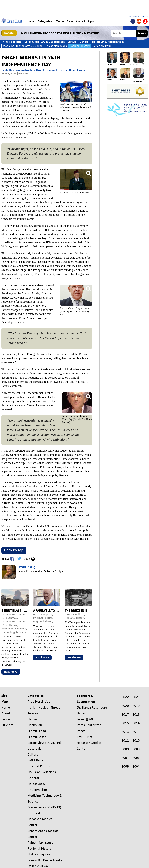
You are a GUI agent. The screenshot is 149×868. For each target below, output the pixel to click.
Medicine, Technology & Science (23, 46)
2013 (125, 732)
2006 (136, 758)
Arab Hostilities (12, 42)
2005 (125, 767)
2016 (136, 714)
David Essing (77, 70)
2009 (125, 749)
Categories (47, 21)
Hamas (32, 719)
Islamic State (37, 737)
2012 (136, 732)
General (84, 42)
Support (102, 21)
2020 (125, 706)
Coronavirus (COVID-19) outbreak (45, 42)
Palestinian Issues (56, 46)
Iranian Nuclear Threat (30, 70)
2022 (125, 697)
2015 (125, 723)
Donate (9, 33)
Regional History (80, 46)
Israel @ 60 (85, 719)
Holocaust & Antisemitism (108, 42)
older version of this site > (137, 17)
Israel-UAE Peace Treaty (45, 860)
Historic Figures (43, 614)
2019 (136, 706)
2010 (136, 740)
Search (142, 33)
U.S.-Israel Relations (42, 772)
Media (62, 21)
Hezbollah (8, 70)
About (74, 21)
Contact (87, 21)
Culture (72, 42)
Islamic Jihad (37, 731)
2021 (136, 697)
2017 (125, 714)
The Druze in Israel (80, 611)
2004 (136, 767)
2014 (136, 723)
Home (32, 21)
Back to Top (14, 550)
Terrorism (35, 713)
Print (30, 559)
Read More (12, 672)
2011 (125, 740)
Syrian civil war (102, 46)
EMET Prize (36, 760)
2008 (136, 749)
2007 (125, 758)
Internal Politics (43, 618)
